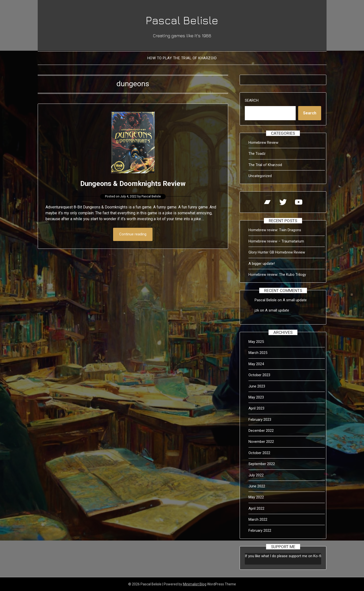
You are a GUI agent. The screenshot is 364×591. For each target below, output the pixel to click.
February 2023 (260, 420)
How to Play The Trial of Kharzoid (182, 58)
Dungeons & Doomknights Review (133, 183)
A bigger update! (262, 264)
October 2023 (259, 375)
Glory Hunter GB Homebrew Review (277, 252)
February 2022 (260, 531)
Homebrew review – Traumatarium (276, 241)
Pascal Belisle (182, 20)
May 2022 (256, 497)
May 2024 (256, 364)
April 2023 (256, 408)
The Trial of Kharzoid (265, 165)
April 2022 (256, 508)
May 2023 (256, 397)
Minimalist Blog (195, 584)
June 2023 (257, 386)
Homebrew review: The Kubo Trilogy (277, 275)
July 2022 (256, 475)
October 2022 (259, 453)
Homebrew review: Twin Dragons (275, 230)
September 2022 (262, 464)
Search (252, 100)
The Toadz (257, 154)
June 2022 (257, 486)
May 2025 (256, 342)
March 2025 (258, 353)
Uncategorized (260, 176)
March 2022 (258, 519)
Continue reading (133, 234)
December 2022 (261, 431)
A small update (295, 300)
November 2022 (261, 442)
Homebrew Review (263, 143)
